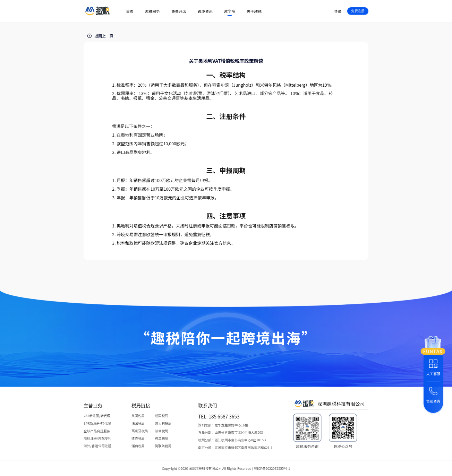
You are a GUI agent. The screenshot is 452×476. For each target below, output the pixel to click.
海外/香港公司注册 (97, 446)
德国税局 (162, 416)
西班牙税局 (140, 431)
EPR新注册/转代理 (97, 423)
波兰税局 (162, 431)
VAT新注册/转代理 (97, 416)
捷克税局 (138, 438)
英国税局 (138, 416)
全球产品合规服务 (97, 431)
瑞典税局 (138, 446)
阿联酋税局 (163, 446)
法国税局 (138, 423)
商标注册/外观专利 (97, 438)
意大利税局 (163, 423)
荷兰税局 (162, 438)
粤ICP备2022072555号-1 (272, 469)
